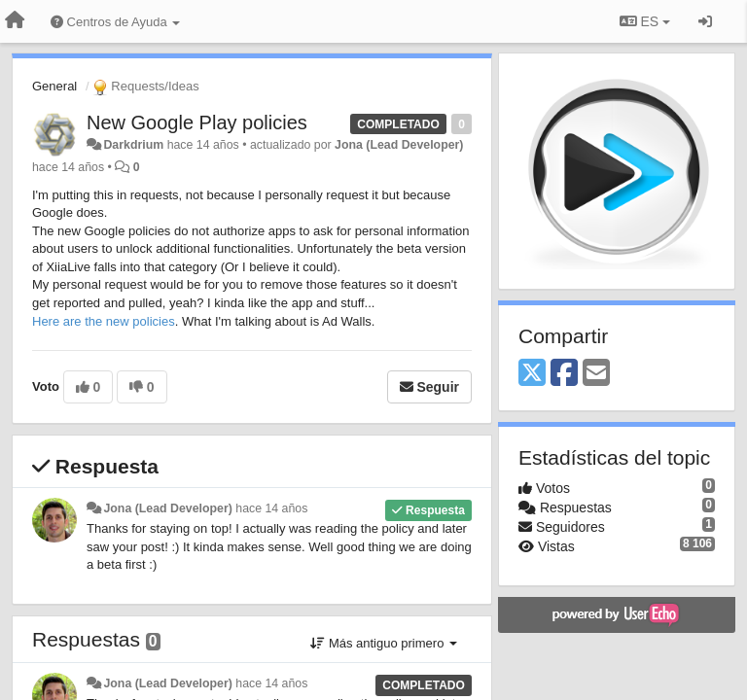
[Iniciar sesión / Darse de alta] (705, 21)
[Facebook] (564, 374)
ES (645, 21)
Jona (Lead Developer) (399, 145)
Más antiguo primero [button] (384, 643)
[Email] (596, 374)
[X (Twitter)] (532, 374)
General (54, 86)
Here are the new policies (104, 321)
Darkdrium (133, 145)
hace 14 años (271, 508)
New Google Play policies (197, 122)
